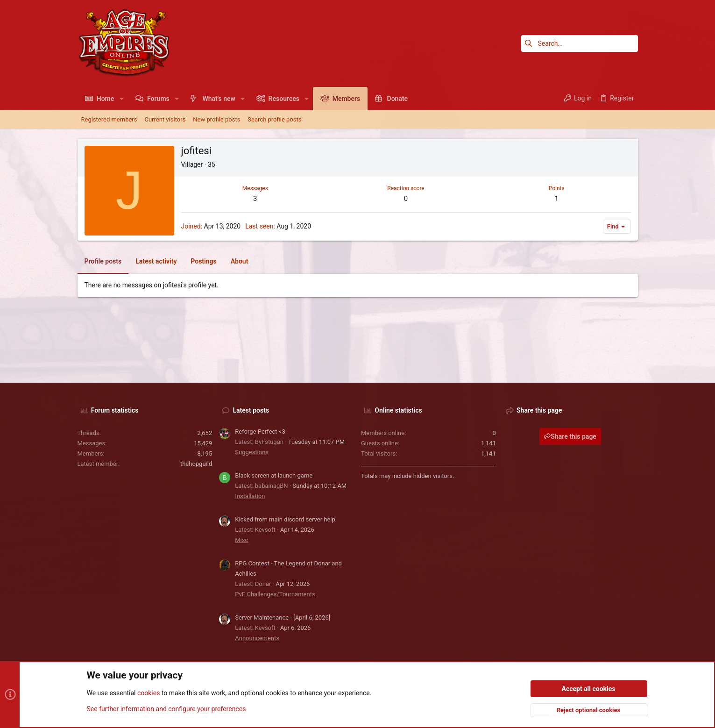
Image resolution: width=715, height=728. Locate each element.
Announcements (257, 638)
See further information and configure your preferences (166, 709)
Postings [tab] (203, 261)
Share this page (570, 436)
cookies (149, 693)
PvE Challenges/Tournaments (275, 594)
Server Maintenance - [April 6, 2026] (283, 617)
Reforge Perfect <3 (260, 432)
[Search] (580, 43)
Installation (250, 496)
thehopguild (196, 464)
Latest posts (251, 410)
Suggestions (252, 452)
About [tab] (240, 261)
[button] (121, 99)
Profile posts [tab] (103, 261)
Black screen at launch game (274, 475)
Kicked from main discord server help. (286, 519)
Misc (241, 540)
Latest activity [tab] (156, 261)
